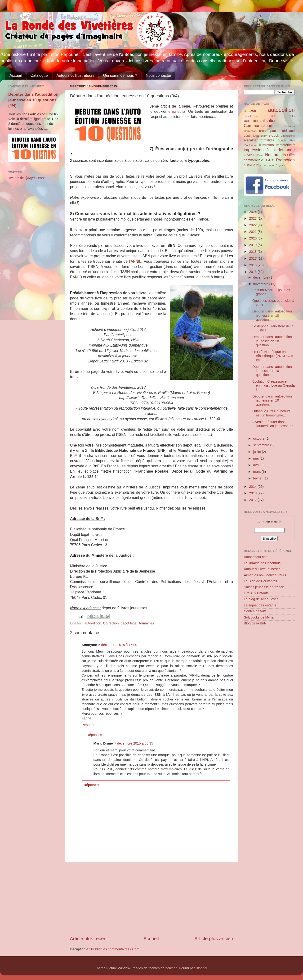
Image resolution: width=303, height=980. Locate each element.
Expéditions (288, 136)
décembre (261, 277)
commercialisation (260, 121)
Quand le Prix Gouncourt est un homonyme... (271, 413)
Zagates (280, 165)
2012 (253, 500)
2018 (253, 252)
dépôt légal (129, 623)
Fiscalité (250, 140)
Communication (258, 126)
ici (175, 111)
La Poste (259, 155)
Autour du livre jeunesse (262, 569)
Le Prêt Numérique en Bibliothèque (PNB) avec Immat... (273, 356)
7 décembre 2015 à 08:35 (134, 743)
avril (257, 465)
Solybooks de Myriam (260, 617)
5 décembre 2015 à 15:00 (118, 645)
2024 (253, 212)
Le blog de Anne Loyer (261, 599)
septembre (262, 445)
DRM (264, 136)
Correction (111, 623)
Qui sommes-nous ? (120, 75)
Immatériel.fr (285, 145)
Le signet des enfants (260, 605)
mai (256, 458)
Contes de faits (255, 611)
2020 (253, 238)
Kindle (248, 155)
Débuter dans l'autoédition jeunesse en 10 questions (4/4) (33, 100)
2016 (253, 265)
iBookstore (250, 145)
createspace (268, 131)
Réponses (94, 735)
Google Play (286, 140)
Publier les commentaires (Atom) (116, 949)
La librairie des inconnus (262, 563)
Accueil (16, 75)
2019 (253, 245)
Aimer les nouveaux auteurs (265, 575)
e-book (274, 135)
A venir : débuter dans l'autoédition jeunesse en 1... (273, 426)
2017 (253, 258)
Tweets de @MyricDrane (27, 178)
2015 (253, 272)
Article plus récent (89, 939)
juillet (258, 452)
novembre (261, 284)
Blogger (202, 968)
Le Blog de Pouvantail (260, 581)
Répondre (89, 725)
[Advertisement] (151, 899)
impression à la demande (269, 150)
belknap (171, 968)
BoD (274, 116)
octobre (259, 438)
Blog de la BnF (255, 623)
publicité (250, 165)
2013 (253, 493)
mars (258, 472)
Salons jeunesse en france (264, 587)
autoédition (93, 623)
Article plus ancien (214, 939)
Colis (292, 116)
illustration (266, 145)
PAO (270, 160)
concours (289, 126)
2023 (253, 218)
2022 (253, 225)
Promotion (285, 160)
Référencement (265, 165)
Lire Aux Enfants (256, 593)
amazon (250, 111)
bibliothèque (251, 116)
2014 (253, 487)
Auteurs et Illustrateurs (76, 75)
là (184, 111)
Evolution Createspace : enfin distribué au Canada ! (274, 386)
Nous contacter (159, 75)
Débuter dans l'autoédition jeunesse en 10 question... (272, 315)
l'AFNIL (135, 261)
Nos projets (276, 155)
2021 (253, 232)
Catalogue (39, 75)
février (258, 478)
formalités (147, 623)
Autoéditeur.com (256, 557)
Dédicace (288, 131)
